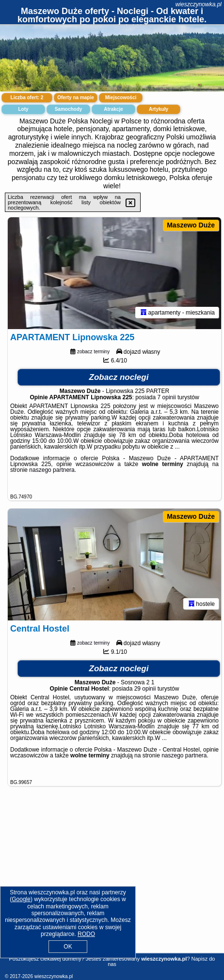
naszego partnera (52, 470)
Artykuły (159, 109)
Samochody (69, 109)
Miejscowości (121, 98)
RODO (86, 934)
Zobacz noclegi (119, 377)
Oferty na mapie (76, 98)
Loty (23, 109)
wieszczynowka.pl (199, 4)
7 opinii (167, 397)
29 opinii (145, 689)
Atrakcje (113, 109)
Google (21, 899)
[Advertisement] (112, 881)
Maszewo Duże (191, 225)
